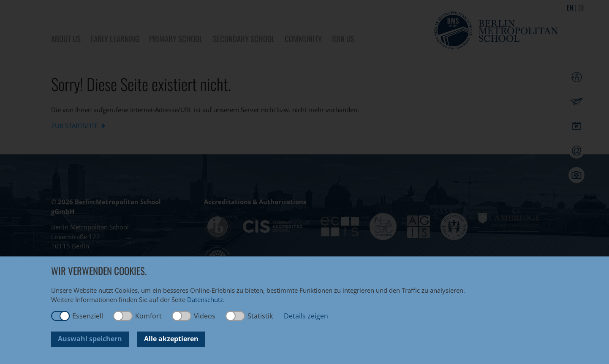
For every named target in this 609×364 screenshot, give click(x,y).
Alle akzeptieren (171, 339)
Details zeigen (306, 316)
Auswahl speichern (90, 339)
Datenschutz (205, 299)
